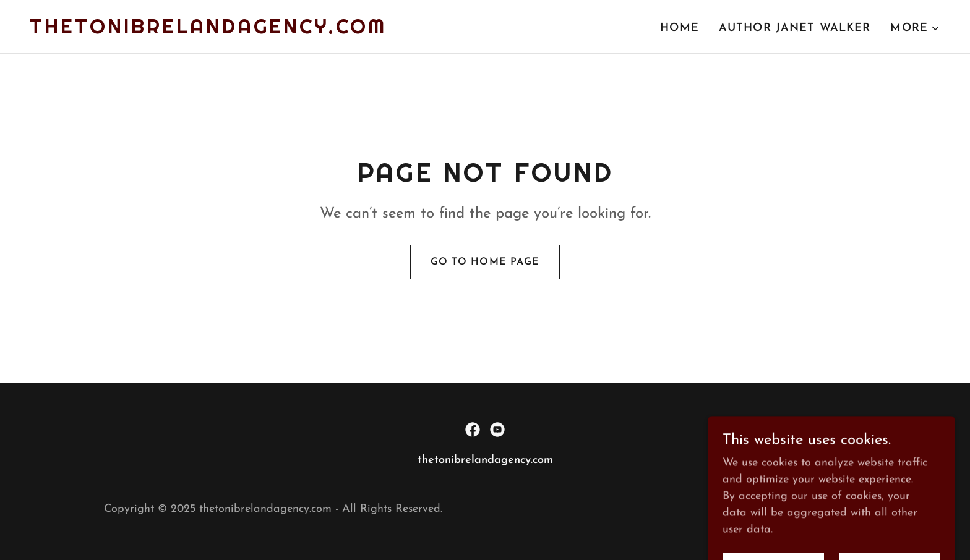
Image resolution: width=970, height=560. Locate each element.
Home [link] (680, 28)
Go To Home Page (485, 262)
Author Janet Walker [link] (795, 28)
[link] (208, 31)
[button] (915, 28)
